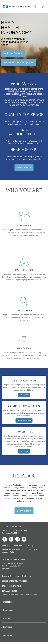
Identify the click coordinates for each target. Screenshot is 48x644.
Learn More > (24, 168)
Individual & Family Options (18, 62)
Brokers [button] (7, 619)
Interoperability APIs (12, 586)
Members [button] (7, 602)
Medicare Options (13, 53)
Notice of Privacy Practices (14, 581)
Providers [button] (7, 627)
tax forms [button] (7, 635)
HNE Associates (9, 591)
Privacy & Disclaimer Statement (17, 576)
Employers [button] (8, 610)
